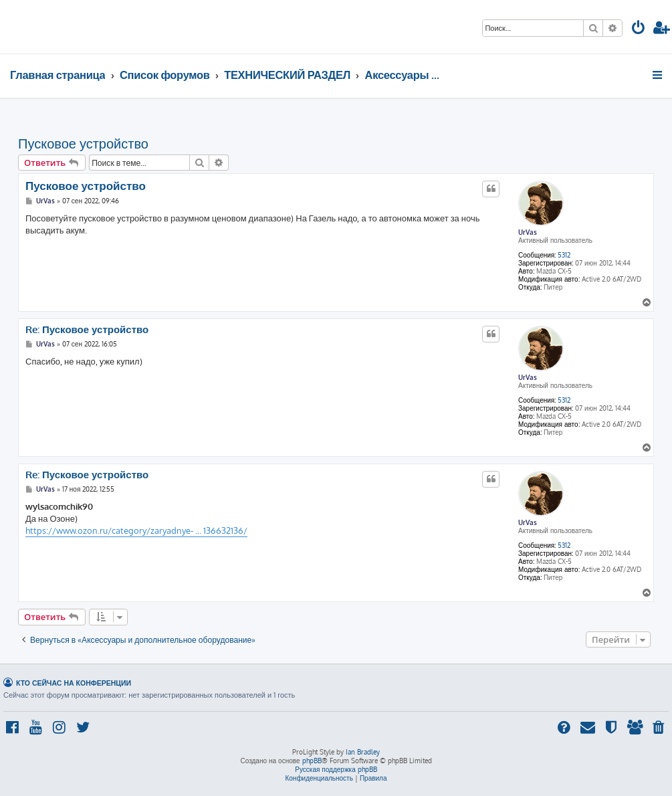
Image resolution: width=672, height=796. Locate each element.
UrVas (528, 232)
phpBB (312, 761)
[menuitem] (639, 29)
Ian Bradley (363, 752)
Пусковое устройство (83, 143)
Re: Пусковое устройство (87, 330)
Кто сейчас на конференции (74, 683)
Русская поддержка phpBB (336, 769)
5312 (564, 255)
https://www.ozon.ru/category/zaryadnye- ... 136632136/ (136, 530)
